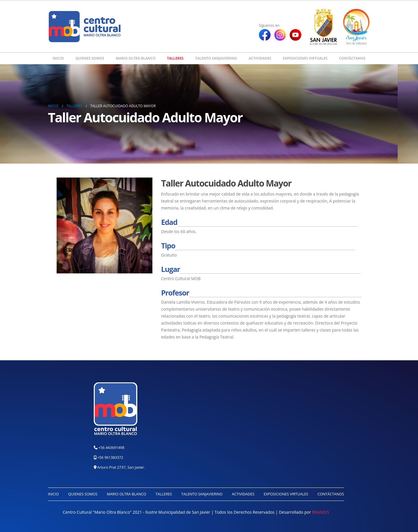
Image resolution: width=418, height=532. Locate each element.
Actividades (260, 58)
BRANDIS (321, 512)
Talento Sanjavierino (216, 58)
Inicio (58, 58)
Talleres (175, 58)
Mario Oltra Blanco (136, 58)
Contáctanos (352, 58)
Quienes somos (90, 58)
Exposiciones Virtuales (305, 58)
